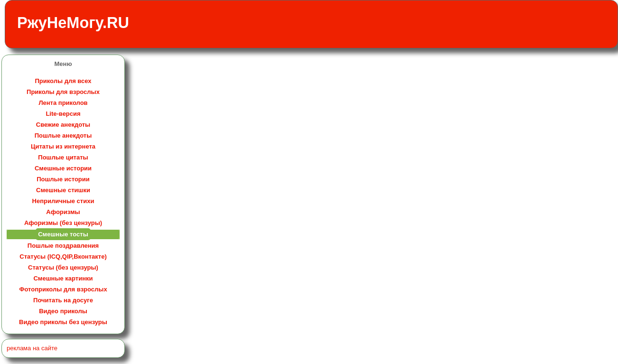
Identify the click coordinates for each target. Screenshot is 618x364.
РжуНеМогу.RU (73, 23)
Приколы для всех (63, 81)
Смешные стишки (63, 190)
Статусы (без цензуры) (63, 267)
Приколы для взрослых (63, 92)
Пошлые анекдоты (63, 135)
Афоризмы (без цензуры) (63, 223)
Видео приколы (63, 311)
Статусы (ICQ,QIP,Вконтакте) (63, 257)
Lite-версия (63, 114)
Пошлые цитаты (63, 157)
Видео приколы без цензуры (63, 322)
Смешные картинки (63, 278)
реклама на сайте (32, 348)
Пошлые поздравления (63, 246)
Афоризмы (63, 212)
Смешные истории (63, 168)
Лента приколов (63, 103)
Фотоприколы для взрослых (63, 289)
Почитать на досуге (63, 300)
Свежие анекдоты (63, 125)
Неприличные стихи (63, 201)
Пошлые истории (63, 179)
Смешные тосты (63, 234)
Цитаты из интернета (63, 146)
